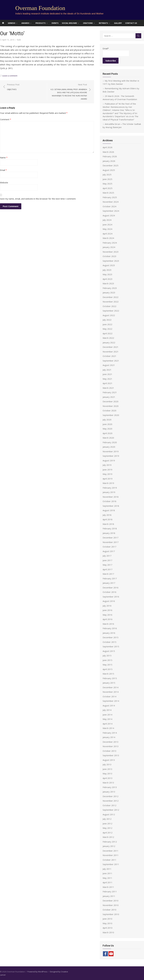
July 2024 (107, 220)
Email (3, 170)
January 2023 (109, 293)
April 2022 (108, 333)
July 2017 (107, 556)
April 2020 (108, 433)
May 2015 (107, 665)
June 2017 (107, 560)
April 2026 (108, 147)
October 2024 (109, 206)
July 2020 (107, 420)
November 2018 (111, 497)
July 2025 (107, 175)
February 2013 (110, 787)
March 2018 (108, 524)
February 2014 (110, 733)
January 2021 (109, 397)
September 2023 (111, 261)
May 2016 (107, 615)
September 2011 (111, 864)
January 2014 (109, 737)
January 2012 (109, 846)
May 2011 (107, 878)
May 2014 (107, 719)
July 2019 (107, 465)
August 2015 (109, 651)
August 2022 (109, 315)
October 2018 (109, 501)
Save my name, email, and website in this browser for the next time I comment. (38, 199)
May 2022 (107, 329)
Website (4, 182)
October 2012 (109, 805)
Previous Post (13, 87)
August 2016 (109, 601)
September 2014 (111, 701)
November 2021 (111, 352)
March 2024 (108, 238)
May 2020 (107, 429)
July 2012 (107, 819)
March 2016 (108, 624)
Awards (25, 23)
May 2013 (107, 774)
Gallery (118, 23)
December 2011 (111, 851)
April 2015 (108, 669)
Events (55, 23)
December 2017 (111, 538)
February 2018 (110, 528)
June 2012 (107, 823)
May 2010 (107, 923)
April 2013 (108, 778)
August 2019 (109, 460)
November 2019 (111, 451)
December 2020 (111, 401)
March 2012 (108, 837)
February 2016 (110, 628)
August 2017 (109, 551)
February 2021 (110, 392)
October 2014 (109, 696)
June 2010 (107, 919)
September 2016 (111, 597)
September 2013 (111, 755)
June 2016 (107, 610)
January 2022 (109, 342)
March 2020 (108, 438)
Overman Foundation (40, 8)
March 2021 (108, 388)
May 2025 (107, 184)
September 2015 (111, 646)
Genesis (12, 23)
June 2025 (107, 179)
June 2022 (107, 324)
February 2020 (110, 442)
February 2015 (110, 678)
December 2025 (111, 165)
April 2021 (108, 383)
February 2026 (110, 156)
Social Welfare (69, 23)
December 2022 (111, 297)
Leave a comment (10, 76)
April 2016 (108, 619)
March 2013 (108, 783)
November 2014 (111, 692)
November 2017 (111, 542)
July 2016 (107, 606)
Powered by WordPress (37, 972)
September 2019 (111, 456)
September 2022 (111, 311)
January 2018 (109, 533)
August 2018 (109, 510)
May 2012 (107, 828)
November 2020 (111, 406)
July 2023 (107, 270)
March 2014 (108, 728)
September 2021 (111, 361)
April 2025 (108, 188)
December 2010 (111, 901)
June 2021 (107, 374)
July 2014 (107, 710)
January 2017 (109, 583)
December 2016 (111, 588)
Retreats (103, 23)
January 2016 (109, 633)
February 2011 (110, 891)
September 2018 (111, 506)
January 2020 (109, 447)
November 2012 (111, 801)
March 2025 (108, 193)
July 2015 (107, 656)
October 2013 (109, 751)
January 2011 (109, 896)
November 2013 (111, 746)
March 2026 (108, 152)
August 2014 (109, 706)
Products (41, 23)
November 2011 (111, 855)
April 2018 (108, 519)
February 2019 (110, 488)
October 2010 (109, 910)
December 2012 (111, 796)
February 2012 (110, 842)
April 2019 (108, 479)
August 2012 (109, 814)
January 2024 (109, 247)
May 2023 (107, 274)
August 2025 (109, 170)
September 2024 (111, 211)
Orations (88, 23)
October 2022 (109, 306)
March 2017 (108, 574)
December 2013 (111, 742)
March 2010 (108, 932)
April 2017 (108, 569)
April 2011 (108, 882)
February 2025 (110, 197)
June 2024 (107, 225)
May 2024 (107, 229)
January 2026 (109, 161)
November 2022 (111, 302)
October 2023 (109, 256)
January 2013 (109, 792)
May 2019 (107, 474)
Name (4, 157)
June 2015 (107, 660)
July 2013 (107, 764)
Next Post (69, 92)
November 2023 (111, 252)
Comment (6, 119)
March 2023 (108, 283)
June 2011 (107, 873)
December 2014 (111, 687)
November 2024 (111, 202)
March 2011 (108, 887)
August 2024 (109, 215)
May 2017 (107, 565)
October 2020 (109, 410)
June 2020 (107, 424)
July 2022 (107, 320)
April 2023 (108, 279)
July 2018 (107, 515)
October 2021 (109, 356)
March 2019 (108, 483)
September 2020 (111, 415)
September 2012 (111, 810)
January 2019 (109, 492)
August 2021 (109, 365)
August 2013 (109, 760)
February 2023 (110, 288)
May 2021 (107, 379)
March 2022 (108, 338)
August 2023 (109, 265)
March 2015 (108, 674)
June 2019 (107, 470)
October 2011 (109, 860)
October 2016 (109, 592)
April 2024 (108, 234)
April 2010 (108, 928)
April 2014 (108, 724)
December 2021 (111, 347)
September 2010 (111, 914)
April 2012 (108, 833)
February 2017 (110, 578)
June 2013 (107, 769)
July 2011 (107, 869)
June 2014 (107, 715)
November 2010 (111, 905)
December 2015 (111, 637)
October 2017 (109, 547)
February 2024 (110, 243)
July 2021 (107, 370)
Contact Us (131, 23)
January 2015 (109, 683)
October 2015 (109, 642)
